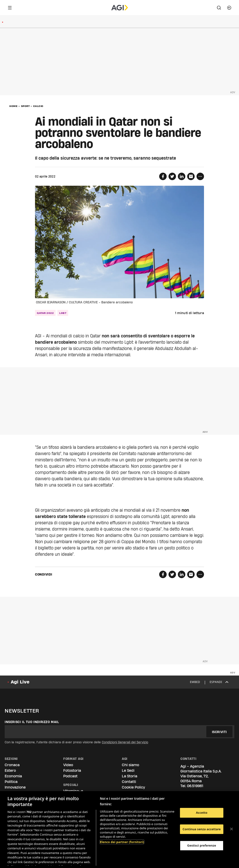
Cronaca (12, 765)
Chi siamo (130, 765)
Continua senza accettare (202, 829)
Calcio (38, 106)
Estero (10, 770)
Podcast (70, 776)
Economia (13, 776)
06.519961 (195, 786)
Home (13, 106)
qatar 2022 (45, 313)
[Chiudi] (232, 829)
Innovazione (15, 787)
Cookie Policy (133, 787)
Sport (25, 106)
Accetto (202, 813)
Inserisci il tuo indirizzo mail (32, 722)
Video (68, 765)
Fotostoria (72, 770)
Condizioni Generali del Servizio (125, 742)
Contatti (129, 782)
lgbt (63, 313)
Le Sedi (128, 770)
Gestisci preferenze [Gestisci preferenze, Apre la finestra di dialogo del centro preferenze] (202, 845)
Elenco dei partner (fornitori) (122, 842)
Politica (11, 782)
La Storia (130, 776)
